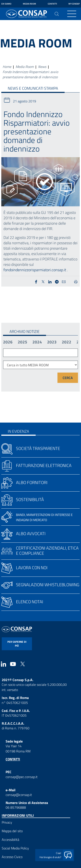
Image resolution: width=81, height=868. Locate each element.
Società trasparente (38, 448)
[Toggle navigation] (72, 14)
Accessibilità (10, 840)
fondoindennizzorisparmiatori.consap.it (35, 270)
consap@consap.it (19, 795)
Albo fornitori (32, 482)
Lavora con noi (32, 568)
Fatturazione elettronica (44, 465)
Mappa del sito (12, 831)
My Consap (74, 4)
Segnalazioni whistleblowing (48, 585)
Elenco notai (30, 602)
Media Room (29, 4)
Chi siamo (6, 4)
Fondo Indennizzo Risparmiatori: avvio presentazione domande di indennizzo (30, 74)
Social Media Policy (15, 848)
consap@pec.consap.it (22, 777)
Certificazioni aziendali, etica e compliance (47, 551)
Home (7, 67)
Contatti (52, 4)
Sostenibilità (30, 499)
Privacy (7, 822)
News (42, 67)
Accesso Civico (12, 857)
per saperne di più (17, 644)
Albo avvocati (31, 533)
